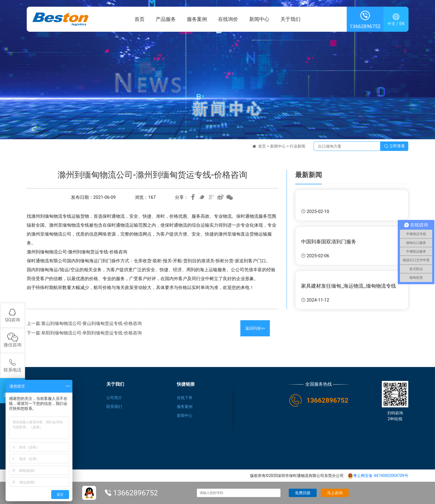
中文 (392, 24)
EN (402, 24)
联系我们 (114, 407)
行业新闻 (297, 146)
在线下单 (185, 398)
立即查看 (394, 146)
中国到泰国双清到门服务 (329, 242)
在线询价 (228, 19)
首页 (140, 19)
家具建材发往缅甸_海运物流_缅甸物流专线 (348, 286)
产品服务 (166, 19)
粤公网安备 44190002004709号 (378, 476)
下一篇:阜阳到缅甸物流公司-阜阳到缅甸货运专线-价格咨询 (84, 333)
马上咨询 (335, 493)
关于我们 (290, 19)
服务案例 (197, 19)
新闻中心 (259, 19)
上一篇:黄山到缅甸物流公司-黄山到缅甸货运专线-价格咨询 (84, 323)
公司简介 (114, 398)
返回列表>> (255, 328)
